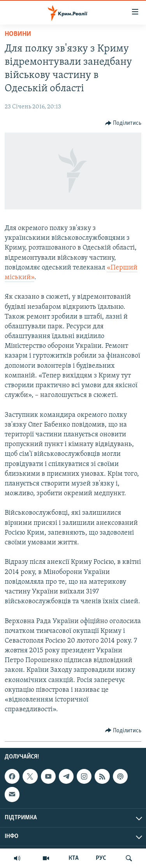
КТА (74, 858)
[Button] (123, 123)
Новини (18, 34)
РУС (101, 858)
